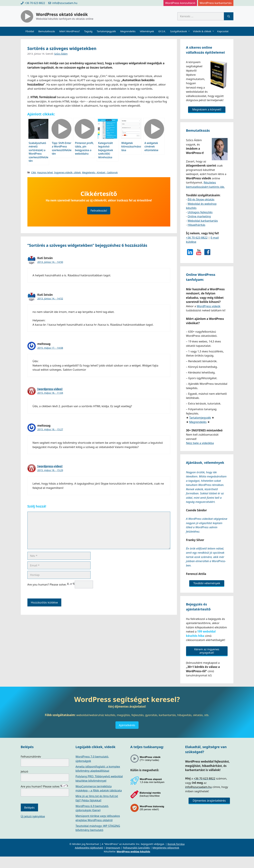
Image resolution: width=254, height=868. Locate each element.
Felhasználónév (31, 756)
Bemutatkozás (47, 31)
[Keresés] (229, 16)
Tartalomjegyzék (106, 31)
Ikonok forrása (176, 844)
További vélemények (207, 583)
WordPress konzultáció (180, 3)
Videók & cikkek (204, 31)
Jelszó (25, 771)
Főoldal (30, 31)
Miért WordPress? (70, 31)
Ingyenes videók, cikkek (67, 172)
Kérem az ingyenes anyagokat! (207, 651)
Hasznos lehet (45, 172)
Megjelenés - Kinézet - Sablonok (100, 172)
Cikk (34, 172)
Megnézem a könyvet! (207, 109)
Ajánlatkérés (127, 725)
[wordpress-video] (50, 389)
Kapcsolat (223, 31)
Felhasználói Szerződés (136, 848)
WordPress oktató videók (62, 14)
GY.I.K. (162, 31)
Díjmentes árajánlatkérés (209, 800)
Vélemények (147, 31)
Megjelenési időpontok (166, 848)
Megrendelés (128, 31)
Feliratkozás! (99, 210)
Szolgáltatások (180, 31)
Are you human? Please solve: (60, 584)
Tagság (88, 31)
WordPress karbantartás (216, 3)
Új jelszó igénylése (33, 816)
